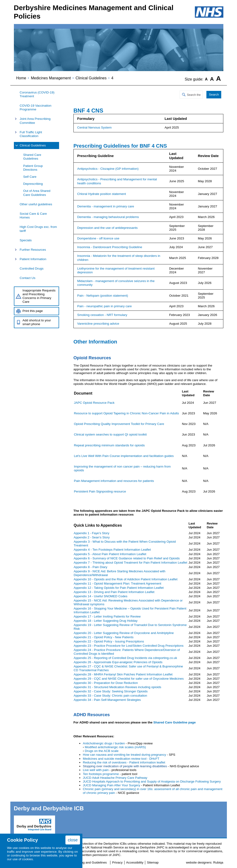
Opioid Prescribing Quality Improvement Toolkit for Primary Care (119, 424)
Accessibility (135, 862)
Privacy (117, 862)
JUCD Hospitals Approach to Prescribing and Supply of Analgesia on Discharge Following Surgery (152, 781)
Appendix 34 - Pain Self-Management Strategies (107, 700)
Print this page (33, 311)
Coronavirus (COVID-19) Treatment (37, 94)
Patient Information (33, 259)
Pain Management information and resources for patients (114, 481)
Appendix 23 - (129, 646)
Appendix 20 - (124, 633)
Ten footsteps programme (101, 774)
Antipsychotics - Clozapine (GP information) (108, 169)
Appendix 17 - (107, 616)
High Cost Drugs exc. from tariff (38, 229)
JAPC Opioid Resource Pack (94, 403)
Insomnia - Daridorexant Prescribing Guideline (110, 247)
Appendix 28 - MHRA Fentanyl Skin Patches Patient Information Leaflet (123, 674)
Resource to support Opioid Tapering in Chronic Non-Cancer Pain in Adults (126, 413)
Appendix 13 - (114, 592)
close (73, 840)
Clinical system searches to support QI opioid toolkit (110, 434)
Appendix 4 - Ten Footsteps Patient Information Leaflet (112, 550)
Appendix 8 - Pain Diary (90, 567)
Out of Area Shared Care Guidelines (37, 193)
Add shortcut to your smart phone (37, 322)
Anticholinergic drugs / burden (104, 743)
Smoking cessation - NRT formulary (102, 315)
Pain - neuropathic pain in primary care (104, 306)
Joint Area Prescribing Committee (35, 121)
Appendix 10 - (126, 579)
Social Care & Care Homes (33, 216)
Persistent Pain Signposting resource (100, 491)
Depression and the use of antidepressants (107, 228)
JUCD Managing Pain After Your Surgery (112, 785)
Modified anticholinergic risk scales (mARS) (115, 747)
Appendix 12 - (119, 588)
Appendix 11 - (117, 583)
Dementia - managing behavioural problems (108, 217)
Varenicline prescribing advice (98, 324)
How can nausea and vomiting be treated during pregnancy (124, 755)
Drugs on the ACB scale (102, 751)
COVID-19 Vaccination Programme (36, 107)
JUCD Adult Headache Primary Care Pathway (115, 778)
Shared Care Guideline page (174, 722)
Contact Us (28, 278)
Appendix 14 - (100, 596)
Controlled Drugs (32, 268)
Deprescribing (33, 184)
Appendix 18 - (106, 621)
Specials (26, 240)
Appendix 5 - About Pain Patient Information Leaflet (110, 554)
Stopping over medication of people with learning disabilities (125, 766)
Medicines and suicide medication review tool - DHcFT (121, 759)
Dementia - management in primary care (106, 206)
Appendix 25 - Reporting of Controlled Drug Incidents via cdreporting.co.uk (125, 658)
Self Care (30, 177)
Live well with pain (96, 770)
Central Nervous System (94, 127)
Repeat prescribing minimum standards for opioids (109, 445)
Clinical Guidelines (33, 145)
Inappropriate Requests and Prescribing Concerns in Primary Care (39, 296)
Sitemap (153, 862)
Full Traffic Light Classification (31, 134)
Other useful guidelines (36, 204)
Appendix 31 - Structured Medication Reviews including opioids (117, 687)
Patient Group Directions (33, 168)
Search (214, 95)
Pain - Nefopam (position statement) (103, 296)
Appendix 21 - (104, 637)
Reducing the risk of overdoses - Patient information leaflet (124, 762)
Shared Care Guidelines (32, 157)
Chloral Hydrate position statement (102, 194)
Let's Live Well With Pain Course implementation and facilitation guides (124, 456)
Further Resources (33, 250)
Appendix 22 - (109, 641)
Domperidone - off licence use (98, 238)
